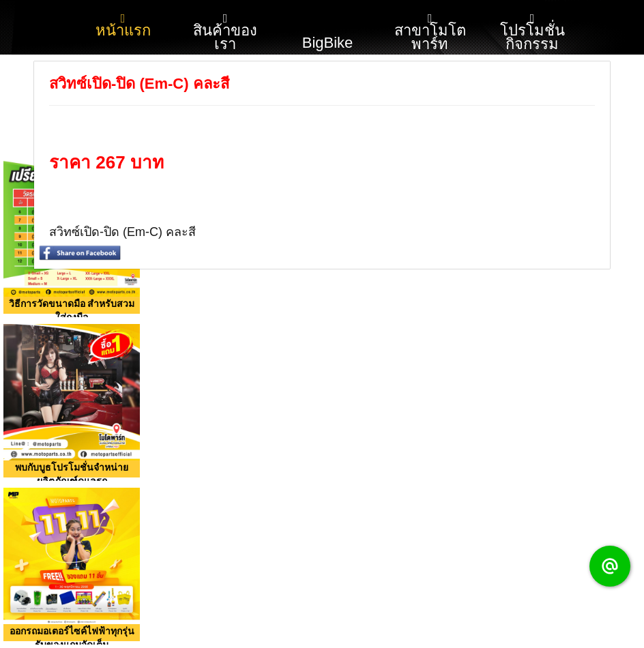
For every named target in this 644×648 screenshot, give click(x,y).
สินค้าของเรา (225, 32)
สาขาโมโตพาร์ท (430, 32)
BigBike (328, 26)
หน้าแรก (123, 26)
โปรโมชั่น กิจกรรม (532, 32)
